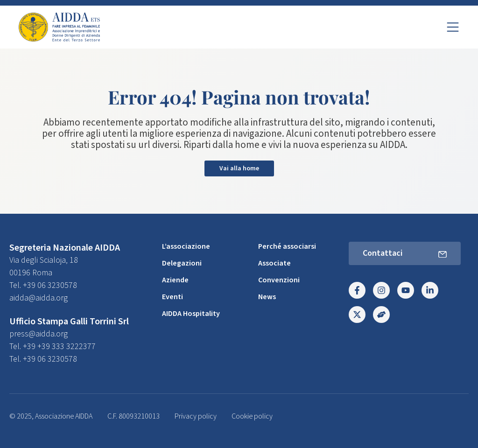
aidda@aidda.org (39, 298)
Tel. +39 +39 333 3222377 (53, 346)
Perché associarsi (287, 246)
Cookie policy (252, 416)
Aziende (175, 280)
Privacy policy (196, 416)
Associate (274, 263)
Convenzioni (279, 280)
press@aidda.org (39, 334)
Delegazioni (182, 263)
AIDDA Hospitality (191, 314)
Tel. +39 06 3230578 (43, 285)
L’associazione (186, 246)
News (267, 297)
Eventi (172, 297)
